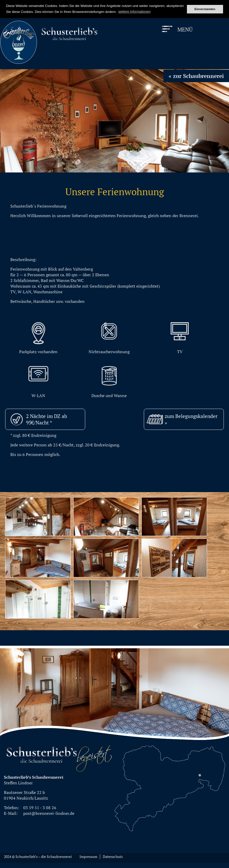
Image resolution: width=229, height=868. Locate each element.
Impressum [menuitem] (88, 857)
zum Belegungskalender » (191, 419)
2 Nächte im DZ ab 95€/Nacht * (46, 419)
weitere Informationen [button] (134, 11)
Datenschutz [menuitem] (113, 857)
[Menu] (177, 30)
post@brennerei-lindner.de (49, 813)
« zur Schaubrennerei (196, 76)
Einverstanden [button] (205, 9)
